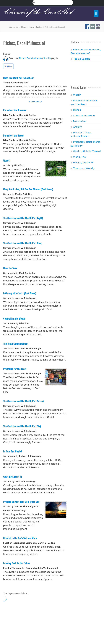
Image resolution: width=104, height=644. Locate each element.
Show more (34, 101)
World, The (79, 157)
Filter (8, 66)
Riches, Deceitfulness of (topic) (35, 58)
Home (24, 27)
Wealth (77, 95)
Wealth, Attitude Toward (87, 151)
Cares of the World (84, 116)
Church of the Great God (38, 12)
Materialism (80, 121)
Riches (77, 110)
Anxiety (77, 127)
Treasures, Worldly (84, 168)
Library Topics (36, 27)
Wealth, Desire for (83, 163)
